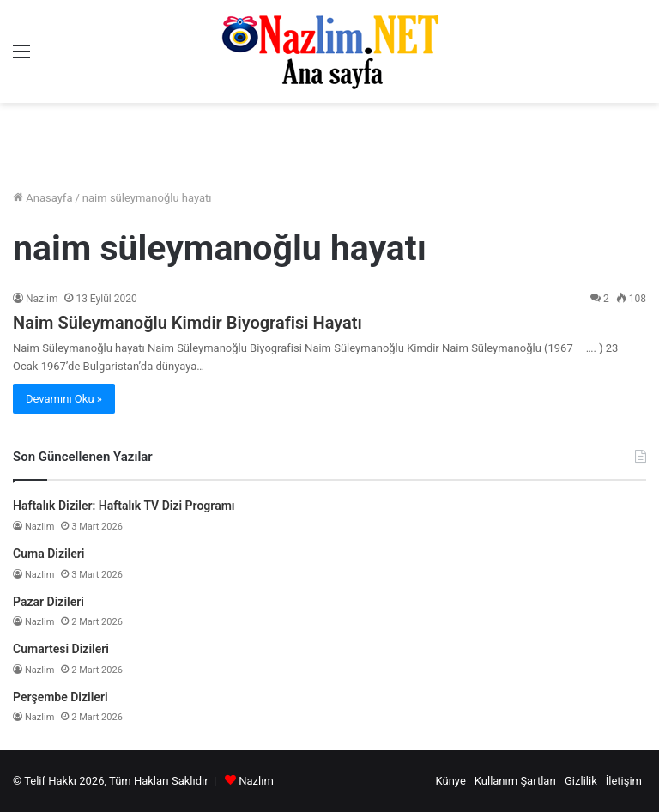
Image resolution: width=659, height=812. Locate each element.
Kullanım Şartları (515, 781)
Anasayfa (42, 198)
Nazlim (42, 299)
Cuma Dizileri (48, 554)
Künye (450, 781)
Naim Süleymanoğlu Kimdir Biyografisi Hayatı (187, 323)
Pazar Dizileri (48, 602)
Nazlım (256, 781)
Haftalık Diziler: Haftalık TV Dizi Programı (124, 506)
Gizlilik (581, 781)
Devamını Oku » (64, 399)
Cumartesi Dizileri (61, 649)
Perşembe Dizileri (60, 697)
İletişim (624, 781)
